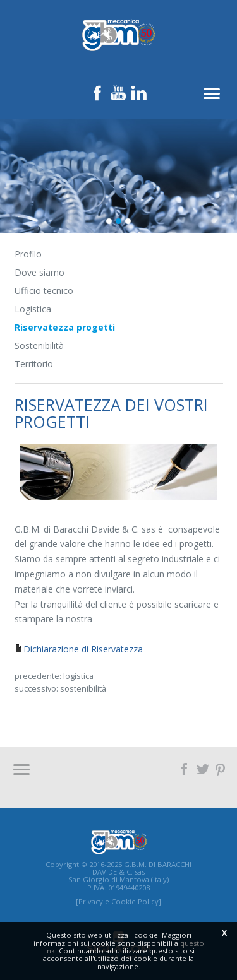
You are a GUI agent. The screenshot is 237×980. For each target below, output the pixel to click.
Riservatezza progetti (65, 327)
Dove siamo (39, 272)
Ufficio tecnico (44, 291)
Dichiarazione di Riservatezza (83, 649)
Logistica (33, 309)
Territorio (34, 364)
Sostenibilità (39, 345)
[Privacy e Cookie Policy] (118, 901)
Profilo (28, 254)
